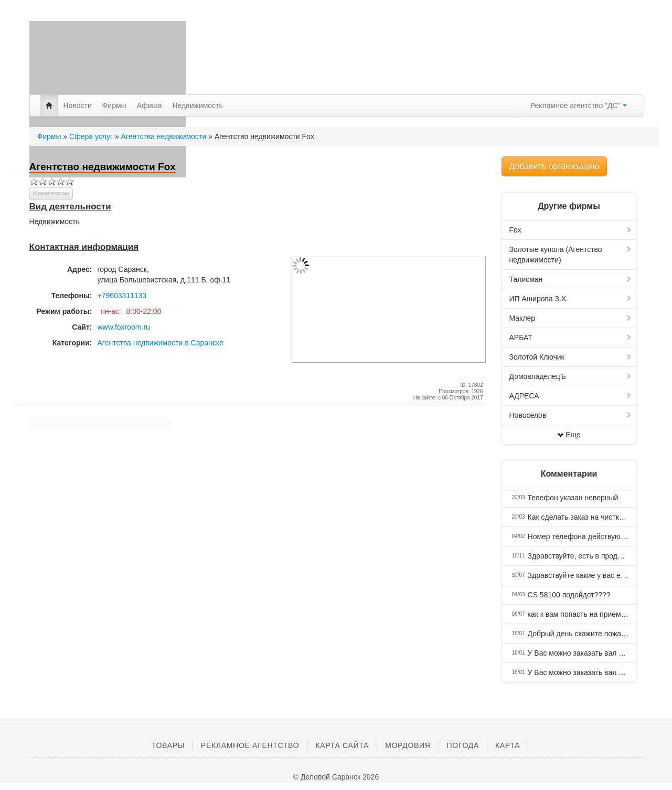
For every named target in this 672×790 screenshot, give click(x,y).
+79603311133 (122, 296)
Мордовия (408, 745)
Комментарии (51, 193)
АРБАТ (571, 338)
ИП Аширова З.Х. (571, 299)
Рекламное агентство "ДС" (579, 106)
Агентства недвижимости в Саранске (161, 343)
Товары (168, 745)
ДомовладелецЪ (571, 376)
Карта (508, 745)
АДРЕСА (571, 396)
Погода (463, 745)
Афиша (150, 106)
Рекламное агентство (250, 745)
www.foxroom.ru (124, 327)
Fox (571, 230)
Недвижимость (198, 106)
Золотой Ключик (571, 357)
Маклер (571, 318)
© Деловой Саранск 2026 (336, 777)
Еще (569, 435)
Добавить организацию (554, 166)
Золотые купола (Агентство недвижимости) (571, 255)
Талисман (571, 279)
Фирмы (114, 106)
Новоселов (571, 415)
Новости (78, 106)
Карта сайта (342, 745)
